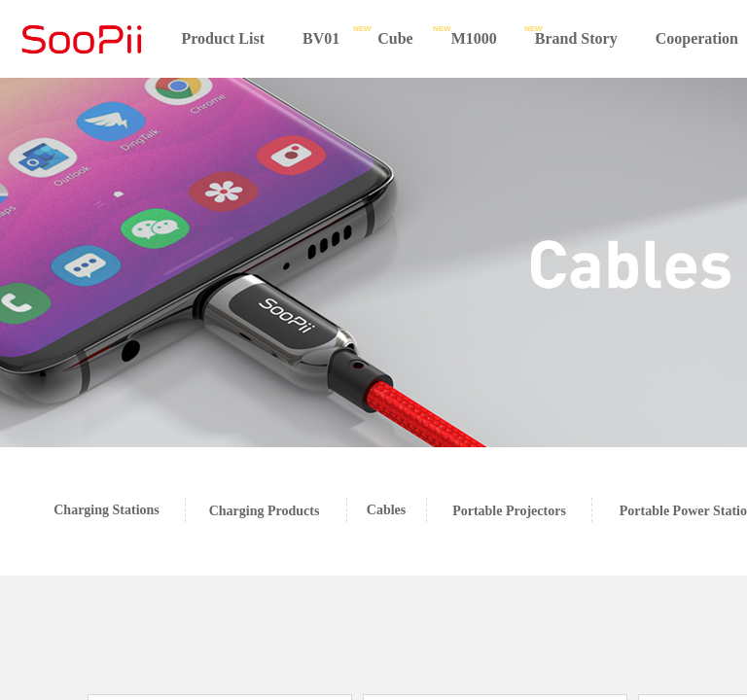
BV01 (321, 38)
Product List (223, 38)
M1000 (474, 38)
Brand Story (576, 38)
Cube (395, 38)
